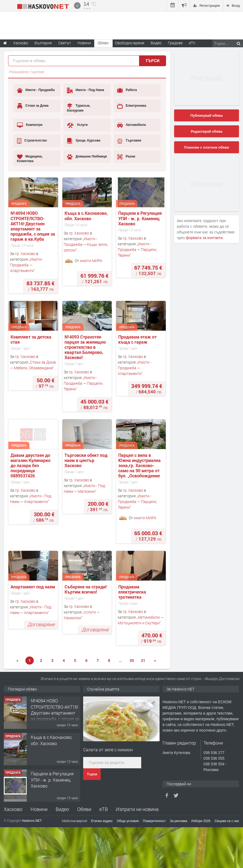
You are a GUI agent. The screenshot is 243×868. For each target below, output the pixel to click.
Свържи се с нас (227, 821)
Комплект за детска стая (31, 339)
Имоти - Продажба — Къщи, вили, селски (86, 244)
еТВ (104, 809)
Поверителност (154, 821)
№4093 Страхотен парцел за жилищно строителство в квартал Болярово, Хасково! (86, 347)
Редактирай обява (206, 131)
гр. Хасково (25, 254)
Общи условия (128, 821)
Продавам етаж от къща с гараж (138, 339)
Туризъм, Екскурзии (79, 108)
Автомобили (131, 125)
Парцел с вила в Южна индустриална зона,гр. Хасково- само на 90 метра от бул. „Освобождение (140, 465)
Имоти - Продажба (36, 90)
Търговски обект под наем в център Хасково (87, 460)
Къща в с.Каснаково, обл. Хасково (87, 216)
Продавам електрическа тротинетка (133, 592)
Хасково (13, 809)
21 (143, 660)
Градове (175, 43)
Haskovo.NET (32, 821)
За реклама (179, 821)
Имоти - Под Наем (85, 90)
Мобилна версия (75, 821)
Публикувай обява (206, 115)
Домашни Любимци (87, 157)
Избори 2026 (201, 821)
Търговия (129, 141)
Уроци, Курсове (84, 141)
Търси (92, 774)
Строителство (32, 141)
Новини (84, 43)
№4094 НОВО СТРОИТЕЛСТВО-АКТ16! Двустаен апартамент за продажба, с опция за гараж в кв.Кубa (33, 226)
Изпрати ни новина (137, 809)
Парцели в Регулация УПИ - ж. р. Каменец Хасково (141, 218)
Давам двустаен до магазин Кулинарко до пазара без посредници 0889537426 (31, 465)
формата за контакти (204, 238)
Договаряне (41, 624)
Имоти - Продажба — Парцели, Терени (137, 249)
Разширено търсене (27, 72)
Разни (126, 157)
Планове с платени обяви (207, 147)
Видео (62, 809)
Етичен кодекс (102, 821)
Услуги (77, 125)
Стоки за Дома (33, 106)
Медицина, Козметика (30, 158)
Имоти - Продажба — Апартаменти (27, 265)
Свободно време (130, 43)
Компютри (30, 125)
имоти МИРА (91, 260)
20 (132, 660)
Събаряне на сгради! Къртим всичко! (86, 589)
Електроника (132, 106)
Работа (127, 90)
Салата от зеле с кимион (108, 750)
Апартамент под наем (33, 587)
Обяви (84, 809)
